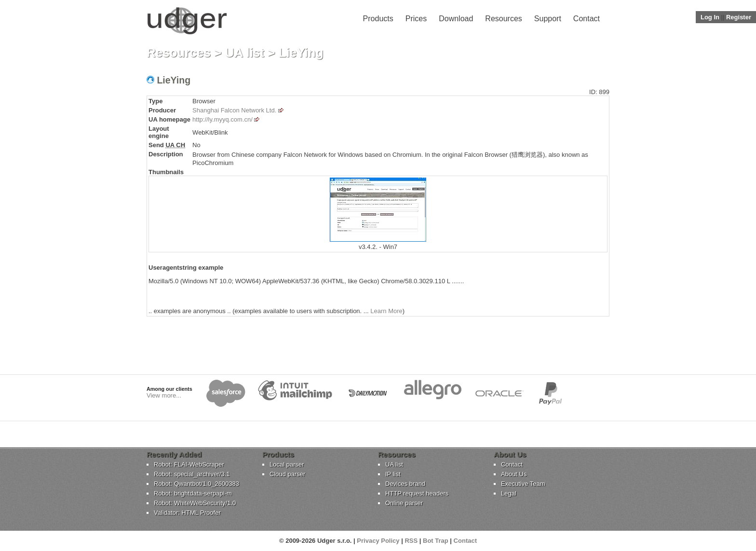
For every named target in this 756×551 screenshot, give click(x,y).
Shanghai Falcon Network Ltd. (234, 110)
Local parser (287, 464)
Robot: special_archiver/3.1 (192, 474)
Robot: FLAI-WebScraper (189, 464)
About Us (514, 474)
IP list (393, 474)
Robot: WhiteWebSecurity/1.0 (195, 503)
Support (548, 19)
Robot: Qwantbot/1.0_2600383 (196, 484)
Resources (503, 19)
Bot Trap (436, 541)
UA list (245, 53)
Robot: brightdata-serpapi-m (193, 493)
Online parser (404, 503)
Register (739, 17)
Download (456, 19)
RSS (411, 541)
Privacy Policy (378, 541)
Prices (416, 19)
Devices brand (405, 484)
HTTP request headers (417, 493)
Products (378, 19)
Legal (509, 493)
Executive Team (523, 484)
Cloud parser (287, 474)
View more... (164, 395)
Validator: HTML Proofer (187, 513)
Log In (710, 17)
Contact (587, 19)
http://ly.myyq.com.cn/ (223, 119)
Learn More (386, 311)
